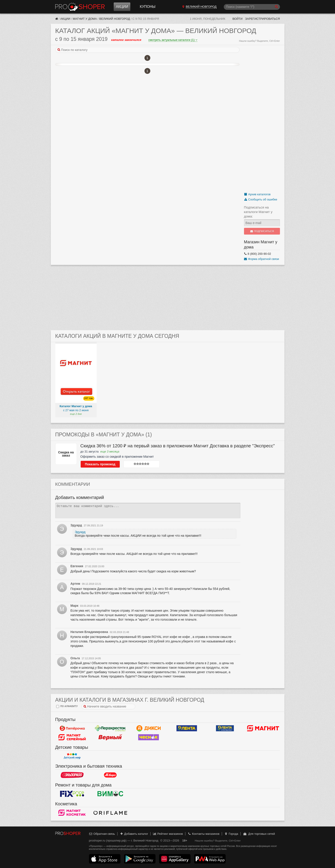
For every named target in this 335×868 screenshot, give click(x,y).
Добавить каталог (134, 834)
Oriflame (110, 813)
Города (231, 834)
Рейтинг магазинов (168, 834)
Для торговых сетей (259, 834)
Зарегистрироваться (263, 19)
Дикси (149, 728)
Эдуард (80, 532)
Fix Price (72, 794)
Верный (110, 737)
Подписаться (262, 231)
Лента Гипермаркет (187, 728)
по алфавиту (67, 706)
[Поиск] (252, 7)
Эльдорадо (72, 775)
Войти (237, 19)
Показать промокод (100, 464)
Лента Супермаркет (225, 728)
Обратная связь (102, 834)
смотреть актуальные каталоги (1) (173, 40)
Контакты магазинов (203, 834)
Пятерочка (72, 728)
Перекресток (110, 728)
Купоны (148, 7)
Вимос (110, 794)
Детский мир (72, 756)
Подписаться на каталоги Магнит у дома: (258, 212)
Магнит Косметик (72, 813)
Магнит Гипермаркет (72, 737)
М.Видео (110, 775)
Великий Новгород (115, 19)
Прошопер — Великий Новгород (80, 7)
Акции (122, 7)
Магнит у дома (85, 19)
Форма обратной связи (262, 259)
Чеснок (149, 737)
